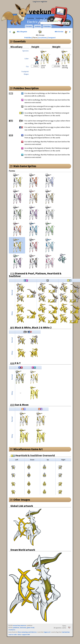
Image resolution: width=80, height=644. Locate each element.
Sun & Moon (19, 405)
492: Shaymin (18, 32)
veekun (40, 12)
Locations (42, 38)
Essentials (20, 41)
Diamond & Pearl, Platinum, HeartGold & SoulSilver (35, 275)
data (19, 635)
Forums (29, 26)
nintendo (23, 628)
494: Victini (63, 32)
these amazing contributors (27, 632)
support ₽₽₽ (26, 635)
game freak (31, 628)
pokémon (16, 628)
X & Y (15, 363)
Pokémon (40, 18)
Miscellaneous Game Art (28, 449)
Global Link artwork (22, 506)
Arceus (48, 18)
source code (13, 635)
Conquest (52, 38)
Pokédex (31, 18)
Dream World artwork (23, 550)
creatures (12, 630)
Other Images (22, 500)
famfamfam (66, 632)
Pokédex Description (26, 88)
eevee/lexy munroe (19, 625)
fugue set (47, 632)
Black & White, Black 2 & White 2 (31, 328)
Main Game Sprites (25, 166)
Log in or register (40, 1)
